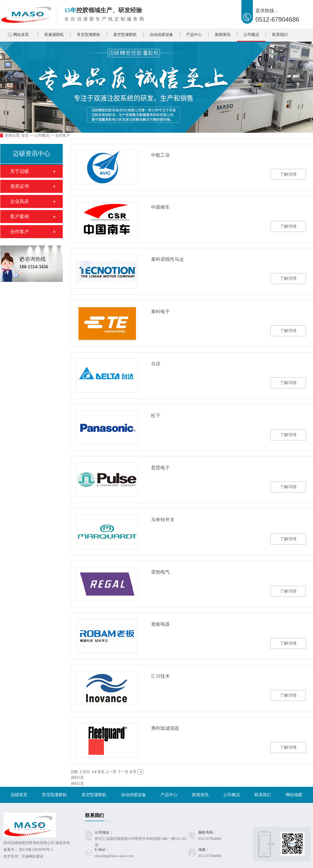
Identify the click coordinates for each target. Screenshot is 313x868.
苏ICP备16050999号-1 (36, 850)
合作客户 (62, 135)
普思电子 (160, 468)
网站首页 (21, 35)
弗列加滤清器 (165, 728)
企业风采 (20, 201)
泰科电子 (160, 312)
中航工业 (160, 155)
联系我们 (280, 35)
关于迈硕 (20, 171)
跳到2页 (192, 784)
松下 (156, 416)
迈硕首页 (19, 795)
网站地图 (294, 795)
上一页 (111, 772)
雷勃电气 (160, 572)
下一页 (123, 772)
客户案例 (20, 217)
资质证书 (20, 186)
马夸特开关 (163, 520)
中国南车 (160, 207)
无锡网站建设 (33, 856)
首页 (25, 135)
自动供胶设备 (161, 35)
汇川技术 (160, 676)
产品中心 (194, 35)
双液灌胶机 (54, 35)
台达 (156, 364)
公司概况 (251, 35)
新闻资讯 (223, 35)
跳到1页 (192, 778)
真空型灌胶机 (125, 35)
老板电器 (160, 624)
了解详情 (288, 174)
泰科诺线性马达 (167, 259)
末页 (133, 772)
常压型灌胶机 (89, 35)
